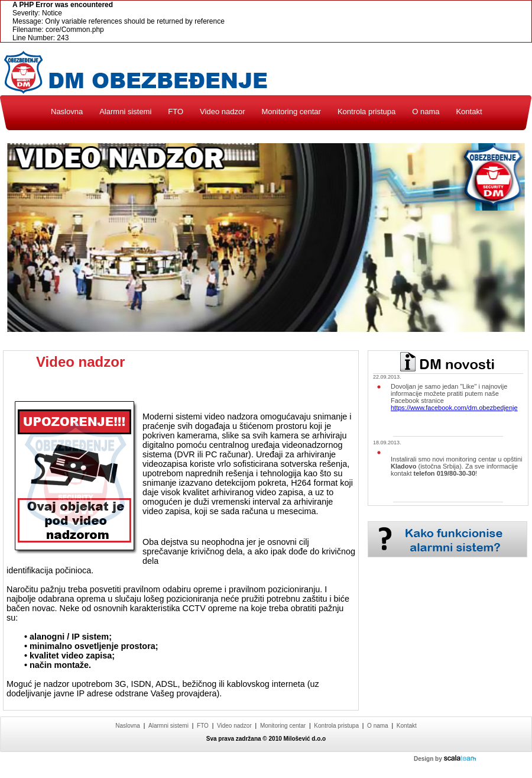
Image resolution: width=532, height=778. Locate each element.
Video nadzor (222, 112)
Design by (445, 759)
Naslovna (67, 112)
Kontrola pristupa (366, 112)
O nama (426, 112)
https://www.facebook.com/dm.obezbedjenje (454, 408)
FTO (176, 112)
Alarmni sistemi (125, 112)
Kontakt (469, 112)
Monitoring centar (291, 112)
